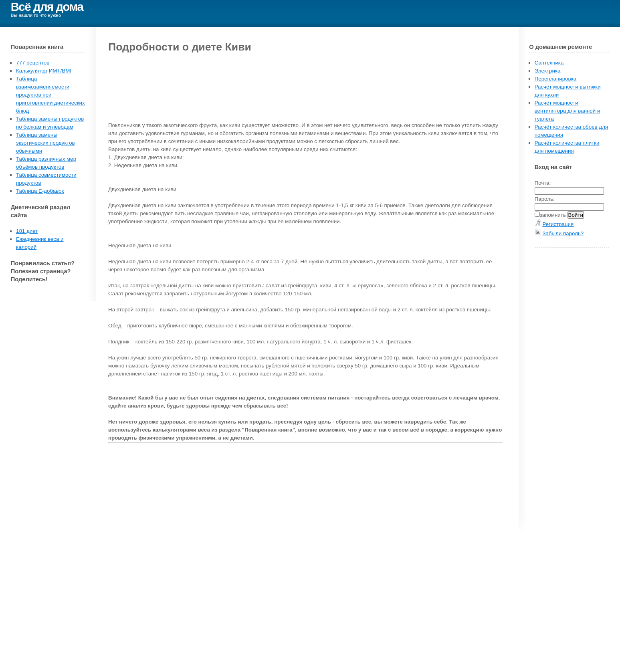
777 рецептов (33, 63)
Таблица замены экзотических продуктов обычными (45, 143)
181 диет (27, 231)
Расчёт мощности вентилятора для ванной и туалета (567, 111)
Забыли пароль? (563, 233)
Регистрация (558, 224)
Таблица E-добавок (40, 191)
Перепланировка (555, 79)
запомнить (553, 215)
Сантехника (549, 63)
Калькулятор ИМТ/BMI (44, 71)
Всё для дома (47, 7)
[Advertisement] (580, 374)
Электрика (548, 71)
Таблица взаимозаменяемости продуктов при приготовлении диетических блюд (50, 95)
